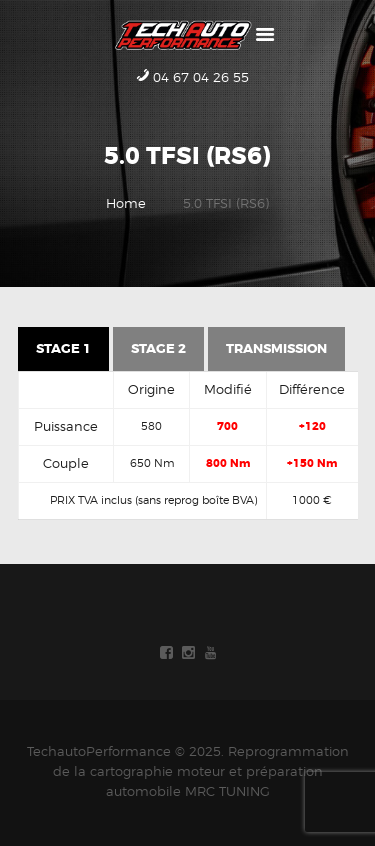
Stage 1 (63, 348)
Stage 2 (158, 348)
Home (126, 203)
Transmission (276, 348)
